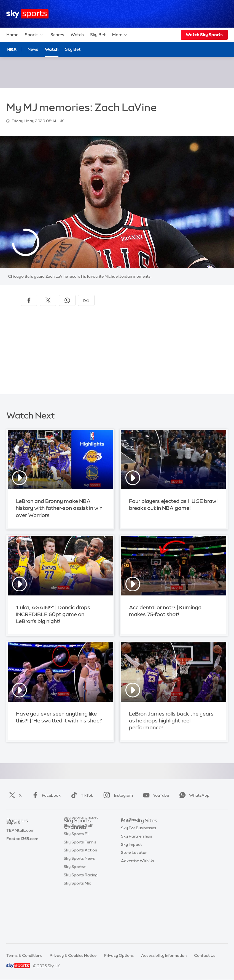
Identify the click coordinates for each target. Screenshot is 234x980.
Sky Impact (131, 879)
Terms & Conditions (24, 955)
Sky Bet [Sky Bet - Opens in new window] (73, 49)
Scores (57, 35)
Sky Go (128, 846)
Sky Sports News (79, 906)
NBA (12, 49)
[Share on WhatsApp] (67, 300)
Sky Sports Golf (78, 873)
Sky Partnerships (137, 870)
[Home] (27, 14)
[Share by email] (86, 300)
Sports (34, 35)
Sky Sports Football (82, 857)
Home (12, 35)
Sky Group (131, 854)
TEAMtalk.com (20, 846)
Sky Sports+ (75, 914)
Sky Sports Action (80, 898)
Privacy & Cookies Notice (73, 955)
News (33, 49)
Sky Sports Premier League (81, 846)
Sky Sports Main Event (84, 836)
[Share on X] (48, 300)
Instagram (117, 795)
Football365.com (22, 854)
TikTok (81, 795)
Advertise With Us (138, 895)
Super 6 (13, 838)
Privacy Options (119, 955)
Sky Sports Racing (81, 923)
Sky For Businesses (138, 862)
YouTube (155, 795)
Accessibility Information (164, 955)
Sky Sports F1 (76, 881)
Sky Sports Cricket (81, 865)
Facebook (45, 795)
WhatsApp (193, 795)
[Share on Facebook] (29, 300)
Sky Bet (98, 35)
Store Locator (134, 887)
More (120, 35)
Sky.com (129, 829)
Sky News (130, 838)
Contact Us (205, 955)
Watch (77, 35)
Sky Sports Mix (77, 931)
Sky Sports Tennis (80, 890)
